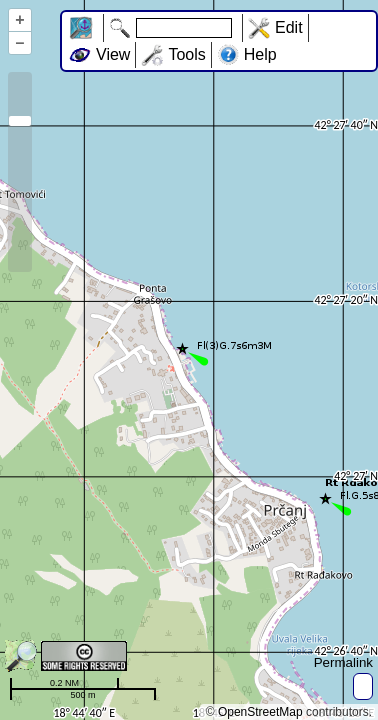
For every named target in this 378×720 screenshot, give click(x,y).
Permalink (343, 662)
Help (260, 54)
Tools (186, 54)
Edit (289, 27)
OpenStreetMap (260, 712)
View (113, 54)
